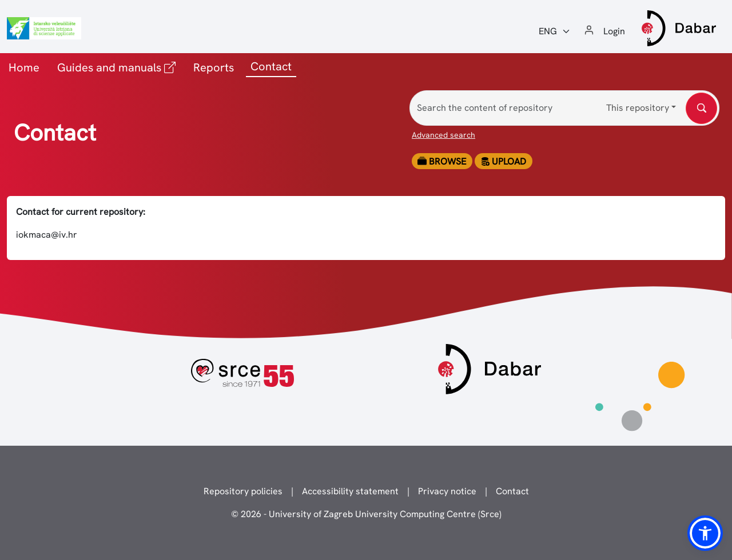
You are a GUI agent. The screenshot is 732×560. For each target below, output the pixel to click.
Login (614, 31)
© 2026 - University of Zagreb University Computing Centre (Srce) (366, 514)
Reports (214, 67)
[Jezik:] (555, 31)
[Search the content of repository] (564, 108)
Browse (442, 161)
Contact (512, 491)
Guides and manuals (119, 67)
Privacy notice (447, 491)
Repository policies (243, 491)
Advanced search (443, 135)
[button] (705, 533)
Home (24, 67)
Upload (503, 161)
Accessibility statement (350, 491)
